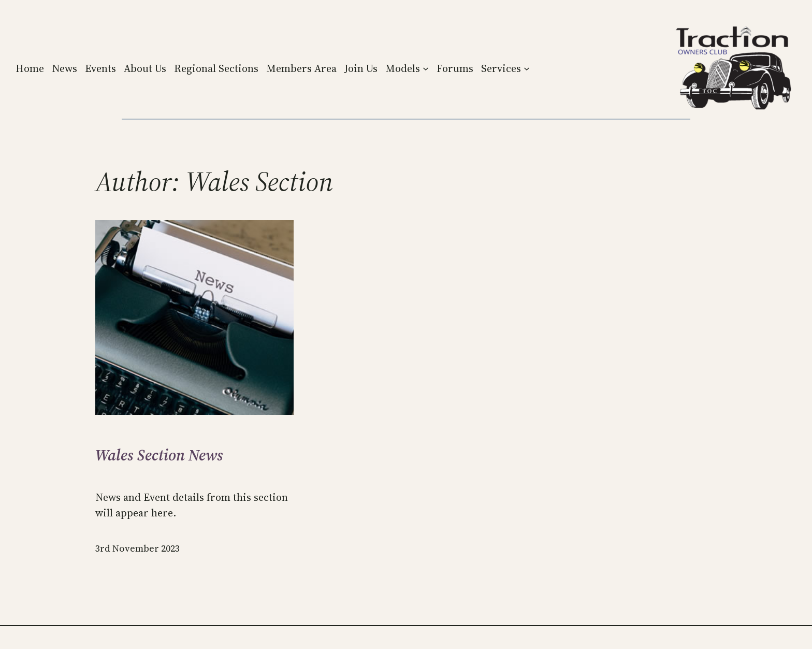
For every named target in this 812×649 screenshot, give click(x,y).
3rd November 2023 (137, 548)
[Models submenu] (426, 68)
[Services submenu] (527, 68)
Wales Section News (159, 455)
